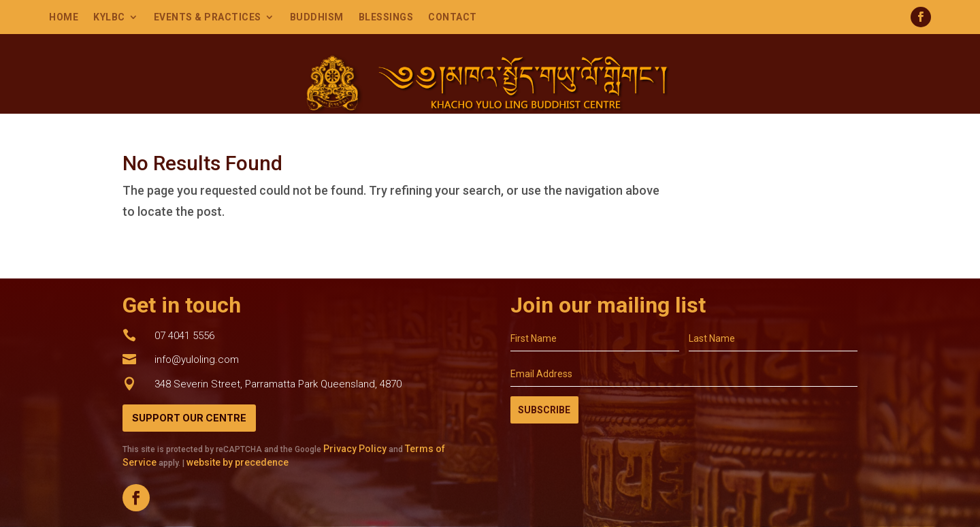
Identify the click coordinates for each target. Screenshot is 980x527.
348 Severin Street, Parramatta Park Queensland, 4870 (278, 384)
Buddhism (317, 17)
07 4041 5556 (184, 336)
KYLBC (109, 17)
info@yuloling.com (197, 360)
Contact (453, 17)
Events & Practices (208, 17)
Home (64, 17)
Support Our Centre (189, 418)
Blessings (386, 17)
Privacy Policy (355, 449)
